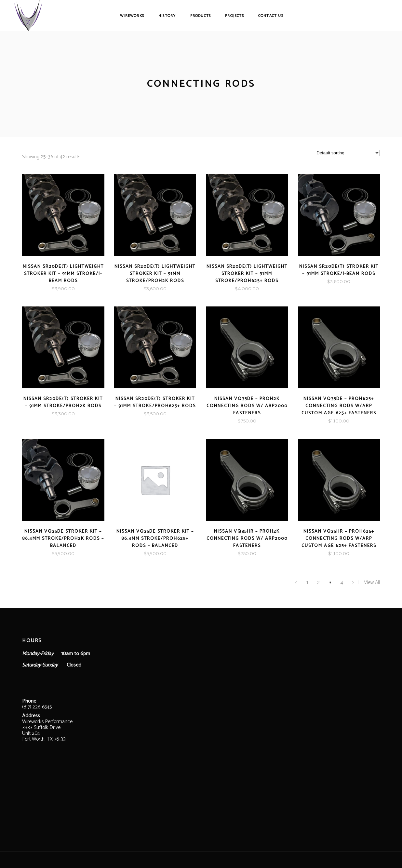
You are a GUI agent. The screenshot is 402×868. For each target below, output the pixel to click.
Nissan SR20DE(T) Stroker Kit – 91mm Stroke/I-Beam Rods (339, 270)
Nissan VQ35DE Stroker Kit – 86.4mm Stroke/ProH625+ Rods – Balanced (155, 539)
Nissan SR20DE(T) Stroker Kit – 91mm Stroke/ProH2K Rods (63, 402)
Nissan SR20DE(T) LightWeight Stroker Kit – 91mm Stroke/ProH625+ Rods (247, 274)
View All (372, 583)
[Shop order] (347, 153)
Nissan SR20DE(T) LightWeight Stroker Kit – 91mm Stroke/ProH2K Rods (155, 274)
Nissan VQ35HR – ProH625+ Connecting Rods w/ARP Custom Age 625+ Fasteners (339, 539)
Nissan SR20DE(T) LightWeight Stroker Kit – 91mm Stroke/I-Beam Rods (63, 274)
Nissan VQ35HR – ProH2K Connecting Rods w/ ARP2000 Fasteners (247, 539)
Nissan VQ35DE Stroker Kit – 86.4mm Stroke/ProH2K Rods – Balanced (63, 539)
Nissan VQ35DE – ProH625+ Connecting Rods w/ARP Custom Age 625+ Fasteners (339, 406)
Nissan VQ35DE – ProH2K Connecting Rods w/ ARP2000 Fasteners (247, 406)
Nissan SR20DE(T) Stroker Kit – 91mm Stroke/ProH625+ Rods (155, 402)
